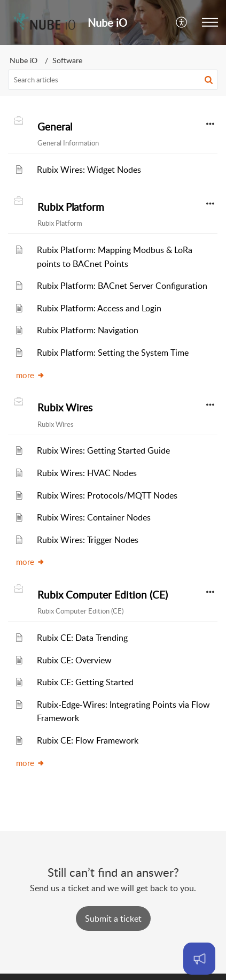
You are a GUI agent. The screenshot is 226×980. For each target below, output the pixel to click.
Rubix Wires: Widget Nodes (89, 170)
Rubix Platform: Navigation (88, 330)
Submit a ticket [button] (113, 918)
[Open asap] (199, 959)
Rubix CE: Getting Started (85, 682)
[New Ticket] (113, 918)
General (55, 127)
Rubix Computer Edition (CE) (103, 595)
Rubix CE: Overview (74, 660)
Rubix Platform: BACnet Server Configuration (122, 286)
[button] (182, 22)
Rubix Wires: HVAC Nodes (87, 473)
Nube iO (24, 60)
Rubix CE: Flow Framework (88, 740)
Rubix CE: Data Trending (82, 638)
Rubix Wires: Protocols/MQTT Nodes (107, 495)
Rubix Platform (71, 207)
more (30, 375)
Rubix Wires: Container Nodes (94, 517)
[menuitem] (182, 22)
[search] (113, 80)
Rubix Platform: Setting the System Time (113, 353)
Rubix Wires (65, 408)
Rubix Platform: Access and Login (99, 308)
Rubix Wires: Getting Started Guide (103, 450)
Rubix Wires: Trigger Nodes (88, 540)
